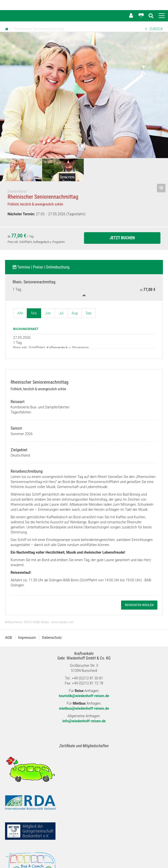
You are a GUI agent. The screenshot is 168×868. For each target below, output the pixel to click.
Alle (20, 313)
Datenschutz (52, 624)
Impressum (27, 624)
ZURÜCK (154, 29)
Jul (61, 313)
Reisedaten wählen (139, 591)
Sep (89, 313)
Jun (48, 313)
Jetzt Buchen (122, 238)
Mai (34, 313)
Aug (75, 313)
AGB (8, 624)
